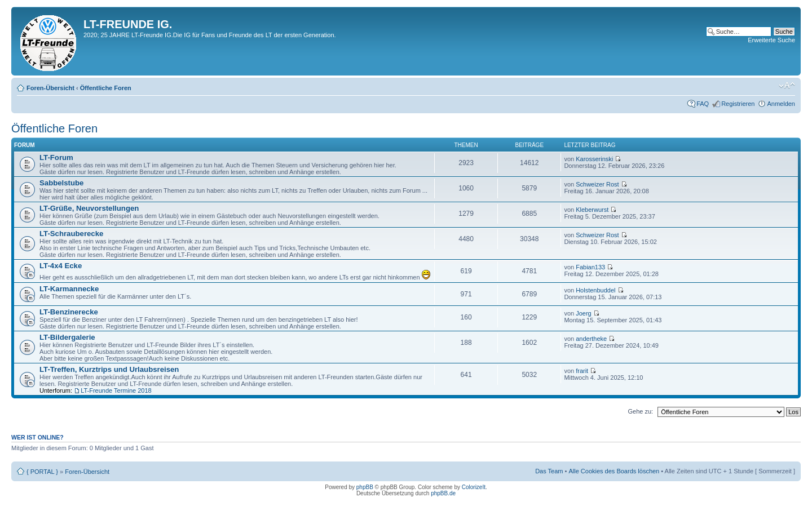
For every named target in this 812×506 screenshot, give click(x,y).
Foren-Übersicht (50, 88)
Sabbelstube (61, 183)
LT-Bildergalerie (67, 337)
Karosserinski (594, 159)
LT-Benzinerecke (69, 312)
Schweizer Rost (597, 184)
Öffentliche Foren (106, 88)
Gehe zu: (640, 411)
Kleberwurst (592, 210)
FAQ (703, 104)
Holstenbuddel (595, 290)
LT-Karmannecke (69, 289)
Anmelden (781, 104)
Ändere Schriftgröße (787, 86)
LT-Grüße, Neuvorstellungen (89, 208)
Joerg (584, 313)
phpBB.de (443, 493)
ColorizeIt (474, 487)
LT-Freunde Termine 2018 (116, 390)
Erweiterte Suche (771, 40)
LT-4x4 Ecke (61, 266)
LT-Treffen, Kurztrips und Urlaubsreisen (109, 369)
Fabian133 (590, 267)
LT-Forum (56, 157)
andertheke (591, 339)
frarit (582, 371)
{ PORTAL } (42, 472)
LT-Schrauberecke (71, 234)
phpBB (365, 487)
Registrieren (738, 104)
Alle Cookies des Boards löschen (614, 471)
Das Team (549, 471)
